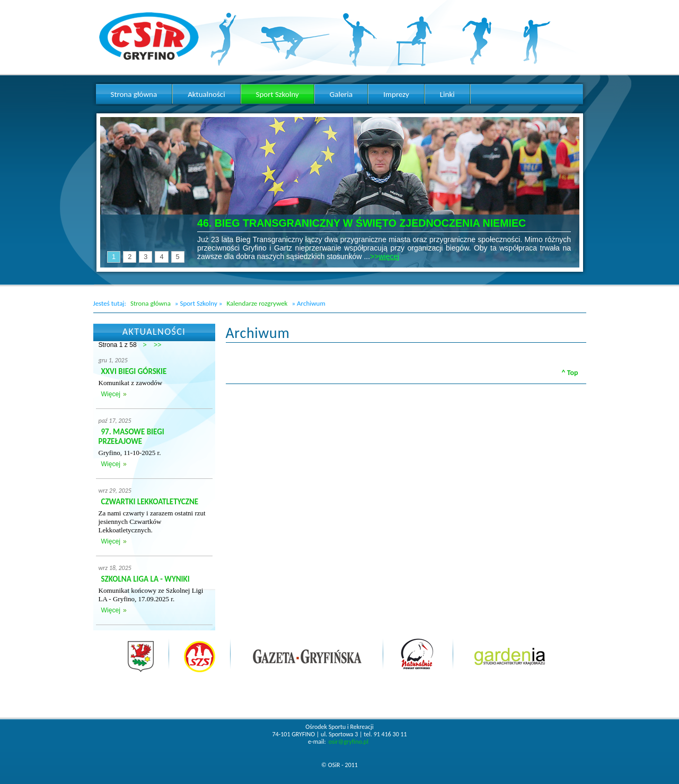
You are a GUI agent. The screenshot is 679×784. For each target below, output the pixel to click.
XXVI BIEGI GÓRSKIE (134, 371)
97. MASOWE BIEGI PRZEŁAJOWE (131, 436)
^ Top (570, 373)
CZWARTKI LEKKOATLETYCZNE (150, 502)
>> (157, 345)
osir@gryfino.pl (349, 742)
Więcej (111, 394)
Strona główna (151, 303)
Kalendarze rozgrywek (257, 303)
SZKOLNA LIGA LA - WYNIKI (145, 579)
